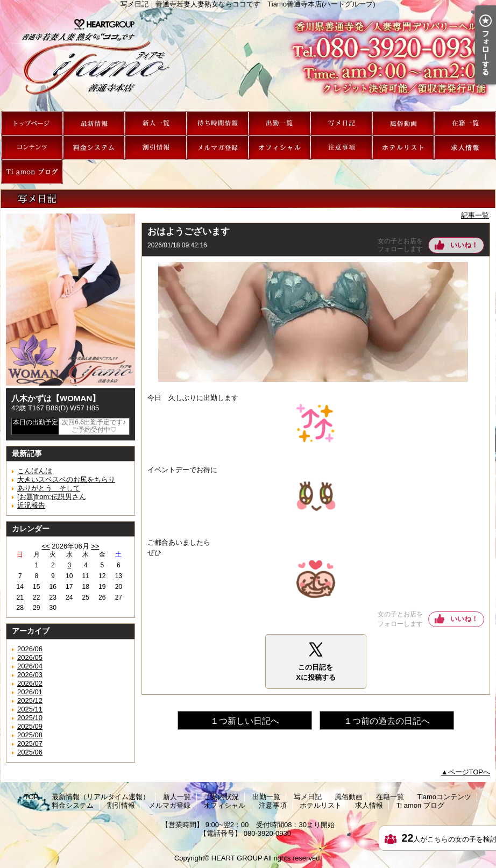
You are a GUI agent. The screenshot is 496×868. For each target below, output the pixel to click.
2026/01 (30, 692)
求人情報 (465, 148)
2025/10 (30, 718)
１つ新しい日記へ (245, 721)
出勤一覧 (279, 123)
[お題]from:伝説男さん (52, 497)
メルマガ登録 (218, 148)
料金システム (94, 148)
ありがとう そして (49, 488)
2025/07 (30, 744)
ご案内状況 (218, 123)
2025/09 (30, 726)
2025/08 (30, 735)
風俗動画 (403, 123)
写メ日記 (341, 123)
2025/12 (30, 700)
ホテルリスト (403, 148)
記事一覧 (475, 215)
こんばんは (35, 471)
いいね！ (464, 245)
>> (95, 546)
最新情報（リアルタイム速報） (94, 123)
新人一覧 (156, 123)
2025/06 (30, 752)
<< (45, 546)
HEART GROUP (237, 858)
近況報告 (31, 505)
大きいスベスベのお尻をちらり (66, 479)
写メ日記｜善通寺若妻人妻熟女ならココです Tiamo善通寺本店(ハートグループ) (248, 60)
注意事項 (341, 148)
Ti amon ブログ (32, 172)
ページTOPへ (469, 772)
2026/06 (30, 649)
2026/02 (30, 683)
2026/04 (30, 666)
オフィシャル (279, 148)
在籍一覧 (465, 123)
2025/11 (30, 709)
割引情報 (156, 148)
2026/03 (30, 675)
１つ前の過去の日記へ (387, 721)
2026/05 (30, 657)
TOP (32, 123)
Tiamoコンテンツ (32, 148)
